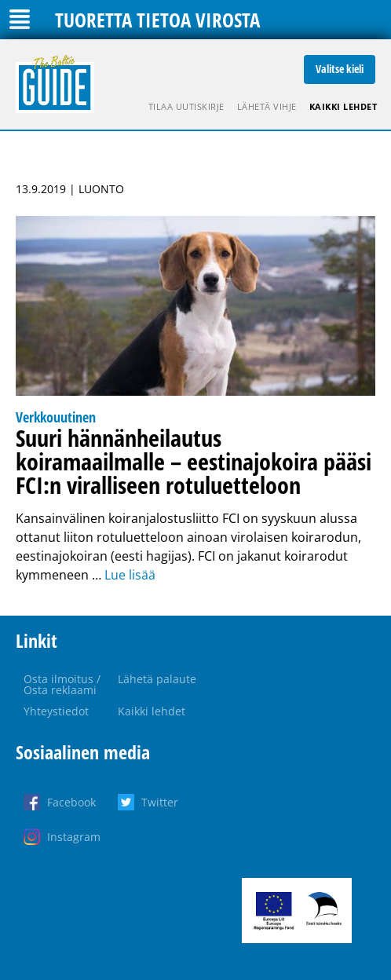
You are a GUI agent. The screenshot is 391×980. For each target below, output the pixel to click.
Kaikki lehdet (343, 106)
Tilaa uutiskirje (186, 106)
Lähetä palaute (157, 679)
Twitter (160, 802)
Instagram (74, 837)
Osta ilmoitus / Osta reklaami (62, 684)
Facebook (71, 802)
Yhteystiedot (56, 711)
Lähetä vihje (267, 106)
